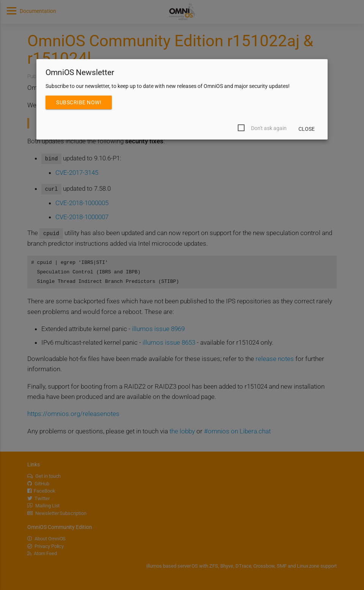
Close (307, 129)
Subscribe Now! (79, 102)
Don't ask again (269, 128)
